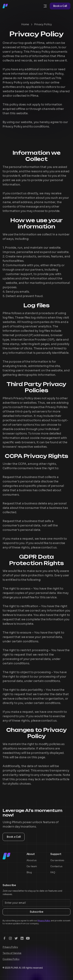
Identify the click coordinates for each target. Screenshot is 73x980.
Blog (29, 872)
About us (32, 860)
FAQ (53, 872)
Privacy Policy (10, 947)
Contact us (56, 866)
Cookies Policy (11, 959)
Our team (32, 866)
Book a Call (60, 6)
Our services (57, 860)
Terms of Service (12, 953)
